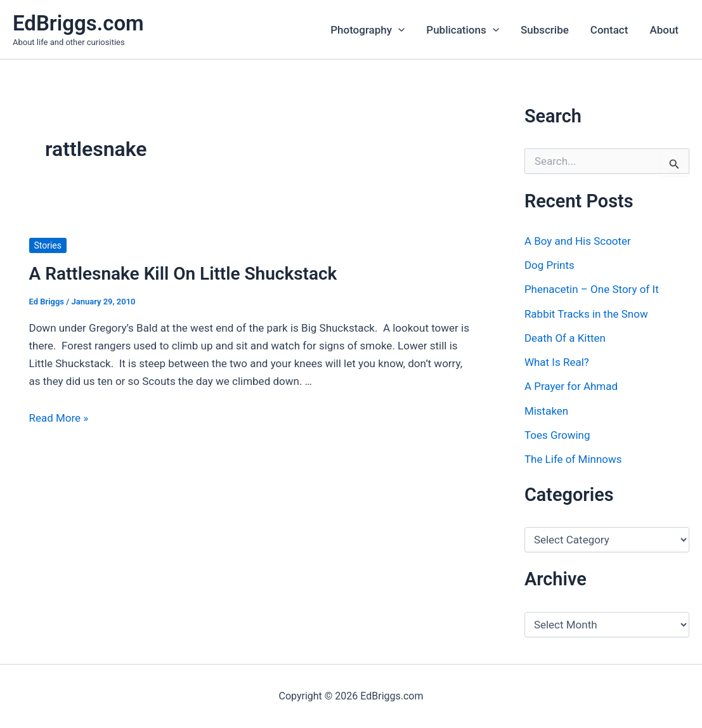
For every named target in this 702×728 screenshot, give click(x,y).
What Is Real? (557, 362)
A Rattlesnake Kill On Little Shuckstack (183, 274)
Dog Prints (549, 265)
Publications (463, 30)
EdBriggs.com (78, 23)
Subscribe (545, 30)
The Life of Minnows (573, 459)
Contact (609, 30)
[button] (398, 30)
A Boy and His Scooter (578, 241)
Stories (48, 245)
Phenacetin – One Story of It (592, 289)
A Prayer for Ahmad (571, 386)
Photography (367, 30)
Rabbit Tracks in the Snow (586, 314)
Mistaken (546, 411)
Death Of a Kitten (565, 338)
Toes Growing (557, 435)
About (664, 30)
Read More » (59, 418)
